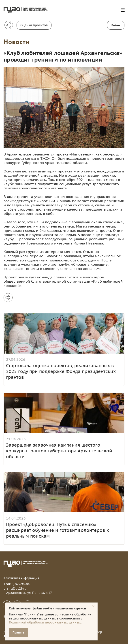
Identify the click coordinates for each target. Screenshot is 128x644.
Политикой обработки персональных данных (45, 622)
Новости (17, 42)
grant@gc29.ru (15, 588)
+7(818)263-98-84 (17, 584)
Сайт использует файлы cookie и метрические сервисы (47, 608)
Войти (116, 25)
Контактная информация (21, 578)
